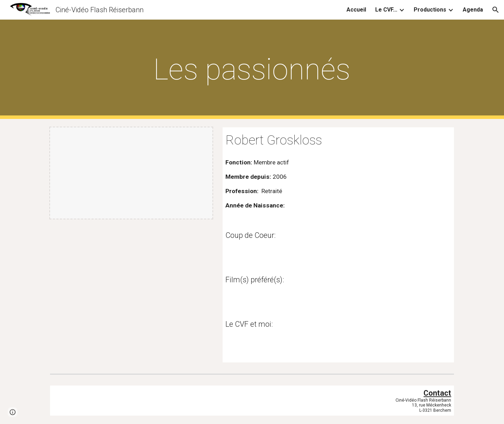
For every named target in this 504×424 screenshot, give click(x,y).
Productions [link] (430, 10)
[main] (252, 69)
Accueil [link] (356, 10)
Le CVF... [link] (386, 10)
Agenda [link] (473, 10)
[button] (496, 10)
